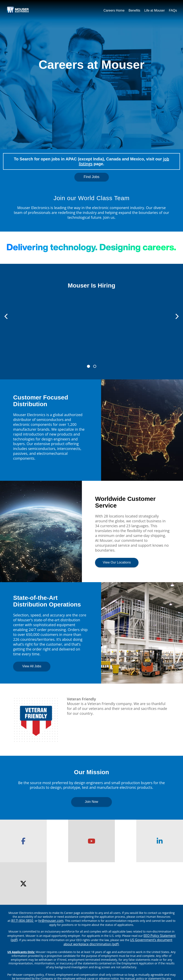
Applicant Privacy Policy (121, 956)
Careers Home (114, 10)
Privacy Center (84, 956)
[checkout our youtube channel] (69, 841)
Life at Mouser (155, 10)
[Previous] (6, 317)
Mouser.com (27, 956)
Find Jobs (91, 177)
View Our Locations (117, 562)
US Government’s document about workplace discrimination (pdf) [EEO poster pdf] (118, 899)
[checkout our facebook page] (23, 841)
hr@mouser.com (51, 878)
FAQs (173, 10)
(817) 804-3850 (22, 878)
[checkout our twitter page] (160, 841)
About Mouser (54, 956)
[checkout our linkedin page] (114, 841)
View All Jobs (32, 666)
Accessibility (156, 956)
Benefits (134, 10)
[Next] (177, 317)
